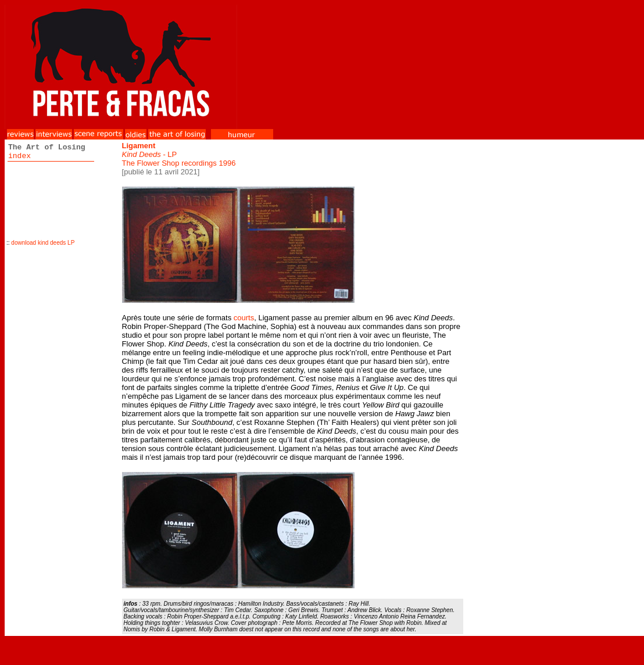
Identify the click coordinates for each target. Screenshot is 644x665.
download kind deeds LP (43, 243)
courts (244, 318)
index (19, 156)
